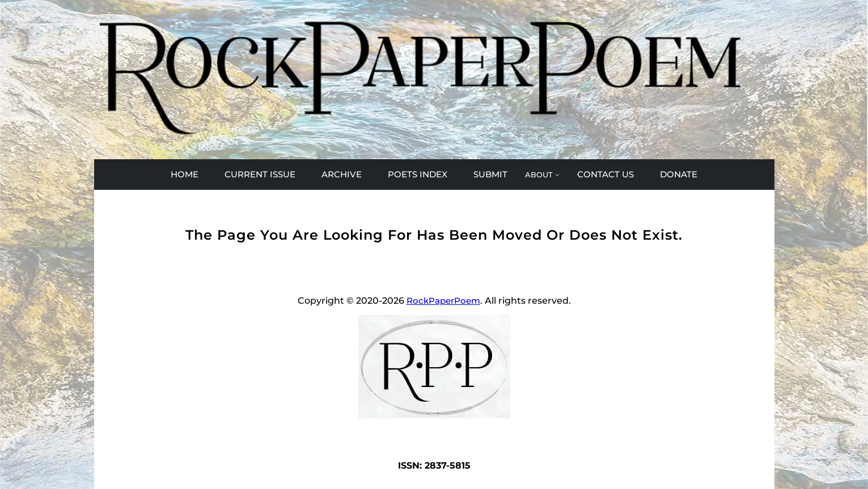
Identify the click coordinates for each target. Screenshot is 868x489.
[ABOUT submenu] (542, 175)
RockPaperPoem (443, 301)
